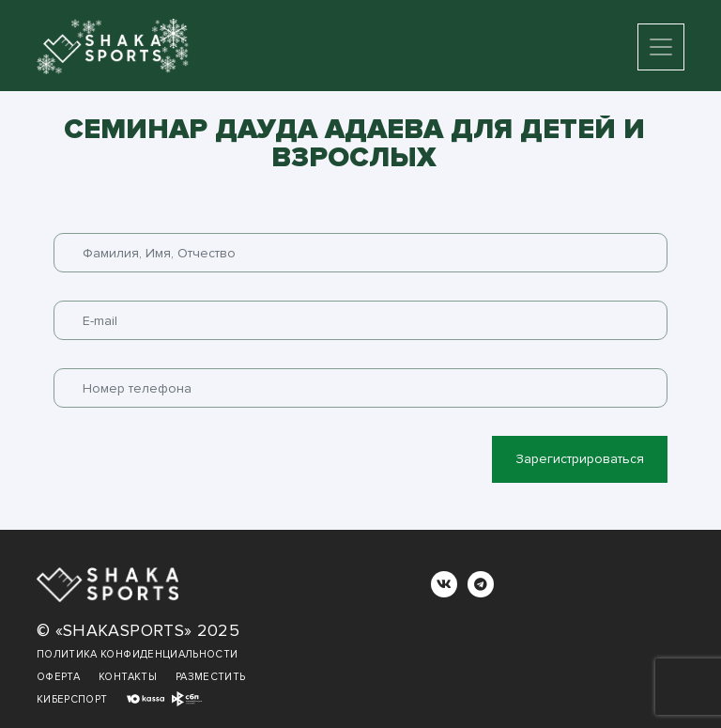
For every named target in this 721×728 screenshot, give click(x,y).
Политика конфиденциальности (137, 654)
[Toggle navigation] (661, 47)
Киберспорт (72, 699)
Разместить (211, 677)
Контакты (128, 677)
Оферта (58, 677)
